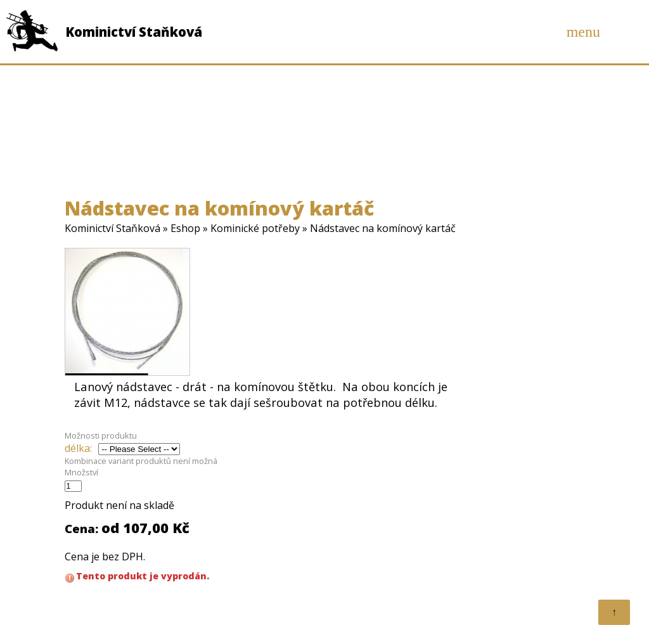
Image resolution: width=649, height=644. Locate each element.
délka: (78, 448)
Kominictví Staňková (112, 228)
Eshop (185, 228)
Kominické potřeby (255, 228)
